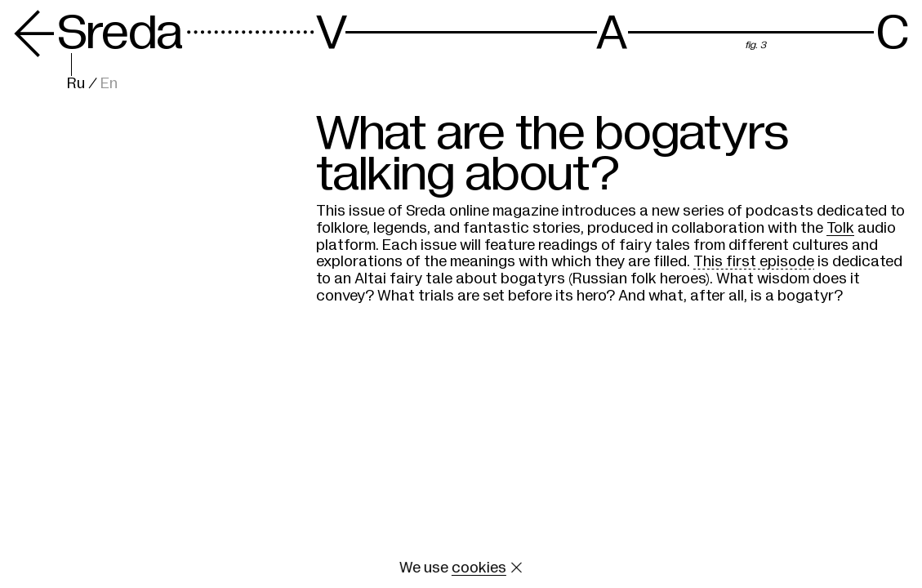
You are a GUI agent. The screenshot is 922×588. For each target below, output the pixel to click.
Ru (76, 83)
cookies (479, 568)
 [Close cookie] (517, 568)
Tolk (840, 228)
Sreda (98, 33)
